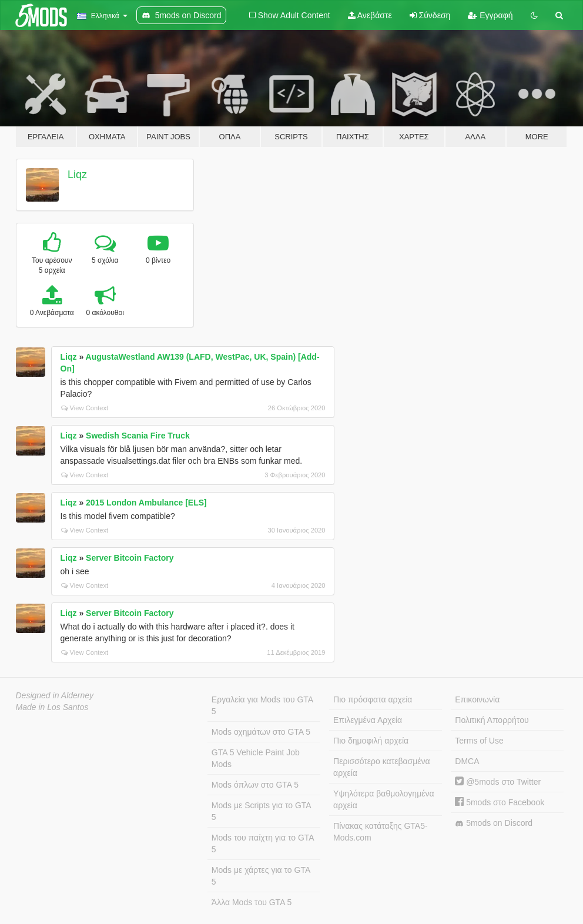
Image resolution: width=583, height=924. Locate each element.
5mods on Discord (494, 823)
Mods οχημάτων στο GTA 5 (261, 732)
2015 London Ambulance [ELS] (146, 503)
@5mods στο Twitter (498, 782)
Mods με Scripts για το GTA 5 (262, 811)
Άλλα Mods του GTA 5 (252, 902)
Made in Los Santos (52, 707)
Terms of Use (479, 741)
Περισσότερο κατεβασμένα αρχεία (382, 767)
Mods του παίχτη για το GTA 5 (263, 843)
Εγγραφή (490, 15)
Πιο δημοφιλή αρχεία (371, 741)
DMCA (467, 761)
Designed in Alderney (55, 695)
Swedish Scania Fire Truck (138, 436)
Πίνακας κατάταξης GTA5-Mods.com (381, 832)
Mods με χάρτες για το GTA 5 (261, 876)
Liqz (77, 175)
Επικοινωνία (477, 699)
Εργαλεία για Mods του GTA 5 (262, 705)
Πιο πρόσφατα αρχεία (373, 699)
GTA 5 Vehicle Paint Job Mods (256, 758)
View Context (85, 408)
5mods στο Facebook (500, 802)
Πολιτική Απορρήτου (492, 720)
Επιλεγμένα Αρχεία (368, 720)
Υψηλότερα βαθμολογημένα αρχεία (383, 799)
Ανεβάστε (370, 15)
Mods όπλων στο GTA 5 (255, 785)
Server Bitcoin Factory (130, 558)
